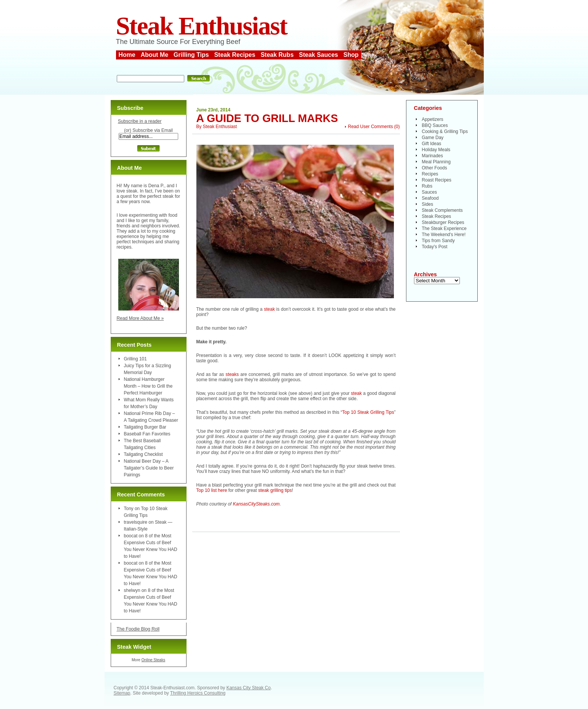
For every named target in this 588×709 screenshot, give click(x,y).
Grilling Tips (191, 55)
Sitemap (122, 693)
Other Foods (435, 168)
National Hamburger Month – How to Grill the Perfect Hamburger (148, 386)
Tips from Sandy (438, 241)
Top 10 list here (212, 490)
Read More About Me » (140, 318)
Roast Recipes (437, 180)
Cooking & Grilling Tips (445, 131)
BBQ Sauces (435, 125)
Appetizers (433, 119)
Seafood (430, 198)
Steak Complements (442, 210)
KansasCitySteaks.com (256, 504)
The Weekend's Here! (444, 235)
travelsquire (136, 522)
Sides (428, 204)
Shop (351, 55)
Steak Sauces (319, 55)
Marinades (433, 156)
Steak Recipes (235, 55)
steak (269, 309)
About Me (154, 55)
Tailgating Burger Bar (145, 427)
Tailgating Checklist (143, 454)
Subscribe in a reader (140, 121)
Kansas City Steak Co (249, 688)
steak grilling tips (275, 490)
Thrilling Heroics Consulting (198, 693)
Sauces (430, 192)
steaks (232, 374)
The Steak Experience (444, 229)
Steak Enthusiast (202, 26)
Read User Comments (371, 127)
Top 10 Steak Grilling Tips (368, 412)
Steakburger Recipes (443, 222)
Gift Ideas (432, 144)
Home (127, 55)
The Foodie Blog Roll (138, 629)
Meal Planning (436, 162)
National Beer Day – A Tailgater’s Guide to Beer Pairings (149, 468)
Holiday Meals (436, 150)
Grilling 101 (136, 359)
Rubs (427, 186)
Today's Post (435, 247)
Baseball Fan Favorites (147, 434)
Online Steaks (153, 660)
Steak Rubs (277, 55)
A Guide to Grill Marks (267, 118)
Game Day (433, 138)
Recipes (430, 174)
